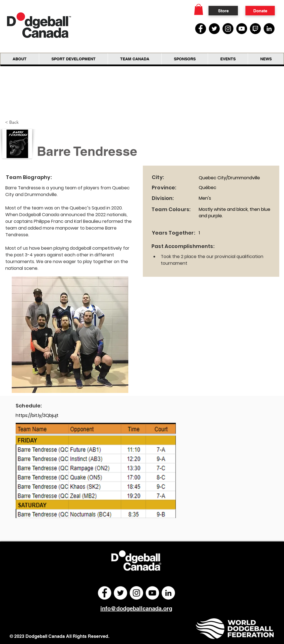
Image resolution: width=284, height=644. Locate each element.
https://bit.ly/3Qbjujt (37, 415)
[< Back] (14, 122)
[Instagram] (228, 29)
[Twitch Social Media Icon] (255, 29)
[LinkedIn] (269, 29)
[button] (199, 9)
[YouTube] (242, 29)
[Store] (223, 11)
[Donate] (260, 11)
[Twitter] (214, 29)
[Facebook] (201, 29)
